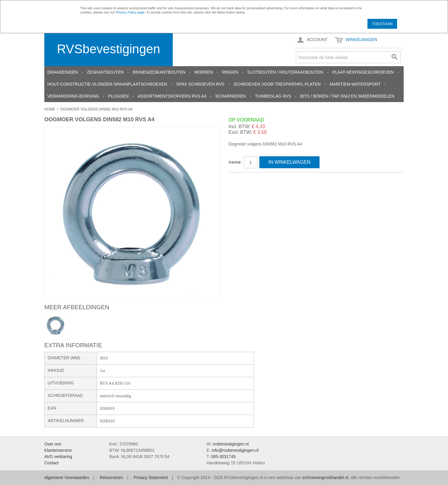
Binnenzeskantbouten (159, 72)
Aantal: (235, 162)
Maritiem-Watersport (355, 84)
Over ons (53, 444)
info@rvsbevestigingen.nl (235, 450)
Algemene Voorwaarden (67, 478)
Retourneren (111, 478)
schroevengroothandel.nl (325, 478)
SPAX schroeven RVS (200, 84)
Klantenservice (58, 450)
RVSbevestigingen (109, 49)
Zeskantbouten (105, 72)
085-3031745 (223, 457)
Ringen (230, 72)
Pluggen (118, 96)
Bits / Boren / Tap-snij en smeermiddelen (348, 96)
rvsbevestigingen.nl (231, 444)
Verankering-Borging (73, 96)
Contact (52, 463)
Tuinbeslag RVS (273, 96)
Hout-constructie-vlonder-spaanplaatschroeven (107, 84)
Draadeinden (63, 72)
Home (50, 109)
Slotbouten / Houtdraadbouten (285, 72)
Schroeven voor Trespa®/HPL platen (277, 84)
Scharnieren (231, 96)
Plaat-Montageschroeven (363, 72)
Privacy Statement (151, 478)
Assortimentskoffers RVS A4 (172, 96)
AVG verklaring (58, 457)
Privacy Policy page (130, 12)
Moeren (203, 72)
